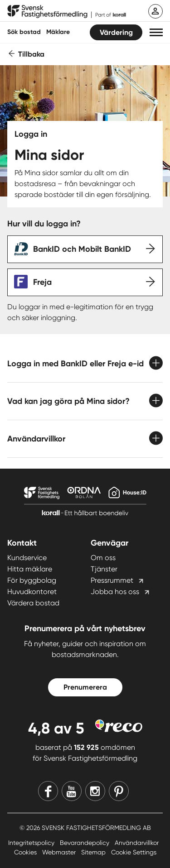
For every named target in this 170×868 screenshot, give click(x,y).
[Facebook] (48, 791)
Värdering (116, 32)
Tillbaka (31, 54)
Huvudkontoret (32, 592)
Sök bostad (24, 32)
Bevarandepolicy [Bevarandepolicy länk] (85, 843)
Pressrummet (112, 580)
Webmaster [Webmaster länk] (60, 852)
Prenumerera (85, 687)
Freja (42, 282)
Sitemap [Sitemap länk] (94, 852)
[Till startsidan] (67, 12)
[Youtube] (72, 791)
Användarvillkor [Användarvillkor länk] (137, 843)
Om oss (103, 558)
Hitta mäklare (30, 569)
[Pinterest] (119, 791)
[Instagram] (95, 791)
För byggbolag (32, 580)
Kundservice (27, 558)
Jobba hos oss (115, 592)
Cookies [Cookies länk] (26, 852)
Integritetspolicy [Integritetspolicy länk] (32, 843)
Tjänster (104, 569)
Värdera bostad (33, 603)
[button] (156, 32)
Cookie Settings (134, 852)
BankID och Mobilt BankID (82, 249)
